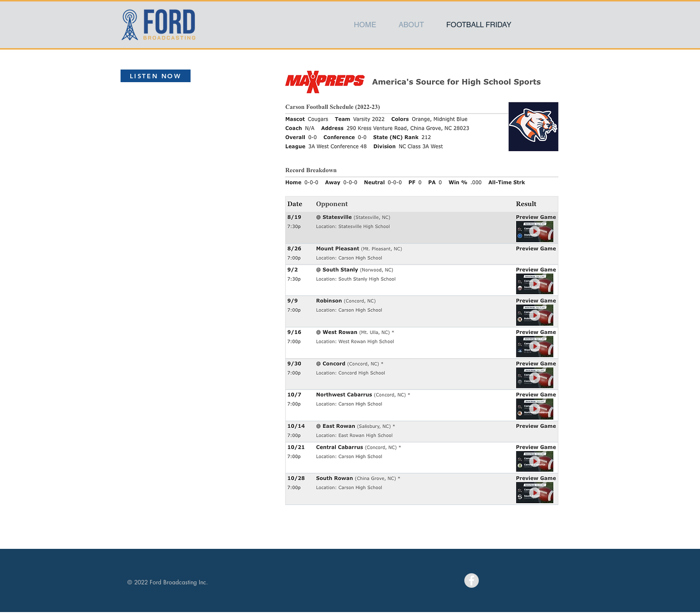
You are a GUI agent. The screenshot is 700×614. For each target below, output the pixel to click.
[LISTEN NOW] (156, 76)
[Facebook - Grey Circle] (472, 580)
